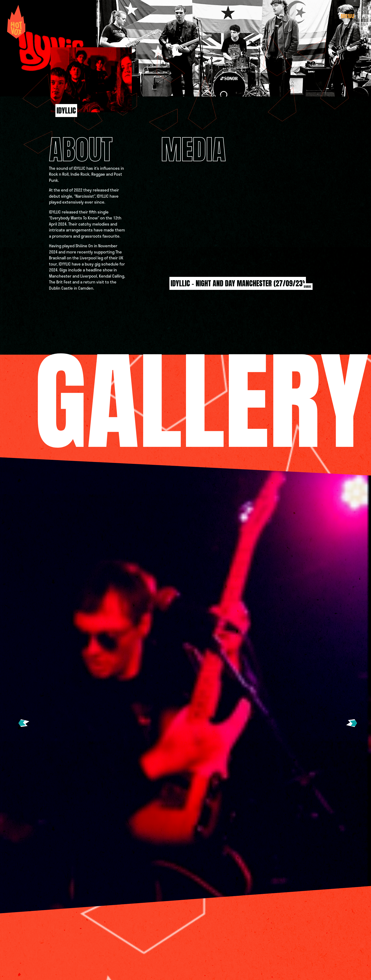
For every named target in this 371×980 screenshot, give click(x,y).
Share (307, 287)
